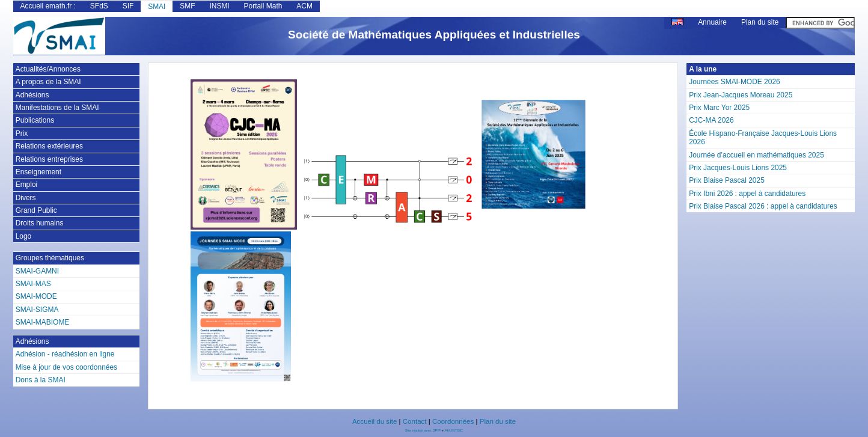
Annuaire (712, 22)
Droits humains (40, 223)
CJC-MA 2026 (711, 120)
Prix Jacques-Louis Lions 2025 (738, 168)
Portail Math (263, 6)
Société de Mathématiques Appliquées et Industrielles (434, 35)
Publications (35, 120)
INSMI (219, 6)
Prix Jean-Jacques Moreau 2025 (741, 95)
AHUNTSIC (454, 430)
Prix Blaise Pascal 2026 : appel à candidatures (763, 206)
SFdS (99, 6)
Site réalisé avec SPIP (423, 430)
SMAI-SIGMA (37, 310)
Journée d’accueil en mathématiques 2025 (756, 155)
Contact (415, 421)
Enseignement (38, 172)
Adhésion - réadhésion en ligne (65, 354)
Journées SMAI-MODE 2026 (734, 82)
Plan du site (760, 22)
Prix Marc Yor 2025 (719, 108)
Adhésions (32, 95)
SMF (187, 6)
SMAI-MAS (33, 284)
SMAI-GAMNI (37, 271)
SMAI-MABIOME (43, 322)
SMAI (157, 7)
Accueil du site (374, 421)
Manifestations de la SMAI (57, 108)
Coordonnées (453, 421)
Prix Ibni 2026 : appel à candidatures (747, 194)
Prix (22, 133)
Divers (26, 198)
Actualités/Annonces (48, 69)
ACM (304, 6)
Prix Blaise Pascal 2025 (727, 180)
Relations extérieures (49, 146)
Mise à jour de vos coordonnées (66, 367)
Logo (24, 236)
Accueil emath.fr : (48, 6)
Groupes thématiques (50, 258)
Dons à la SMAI (41, 380)
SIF (128, 6)
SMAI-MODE (36, 296)
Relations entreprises (49, 159)
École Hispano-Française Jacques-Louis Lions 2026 (763, 138)
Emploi (27, 185)
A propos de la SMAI (48, 82)
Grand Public (36, 210)
